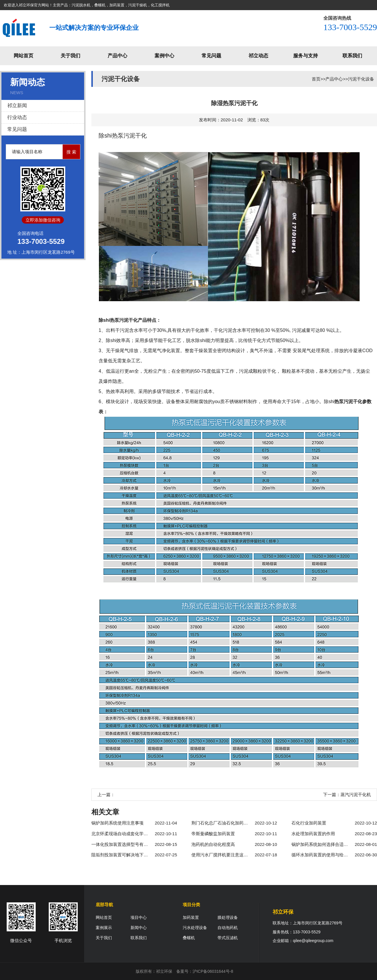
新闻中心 (139, 928)
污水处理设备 (195, 928)
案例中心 (164, 56)
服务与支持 (306, 56)
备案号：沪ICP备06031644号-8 (205, 971)
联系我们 (352, 56)
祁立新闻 (17, 106)
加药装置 (191, 917)
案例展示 (104, 928)
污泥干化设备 (361, 79)
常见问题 (211, 56)
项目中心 (139, 917)
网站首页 (23, 56)
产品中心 (117, 56)
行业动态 (17, 117)
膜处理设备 (228, 917)
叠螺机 (189, 938)
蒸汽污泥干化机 (356, 795)
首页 (316, 79)
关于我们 (70, 56)
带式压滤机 (228, 938)
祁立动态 (258, 56)
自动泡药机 (228, 928)
